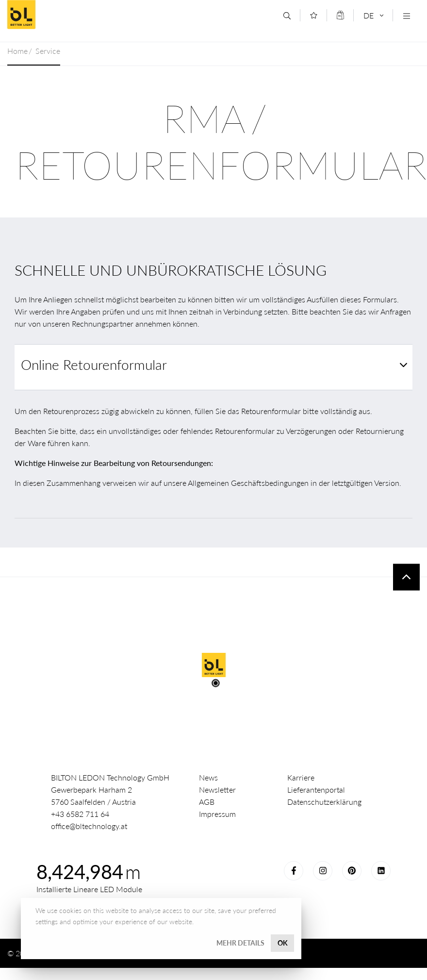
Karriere (301, 777)
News (208, 777)
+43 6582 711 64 (80, 814)
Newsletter (217, 789)
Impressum (217, 814)
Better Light (77, 15)
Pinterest (352, 871)
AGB (207, 802)
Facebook (294, 871)
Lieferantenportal (316, 789)
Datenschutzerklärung (324, 802)
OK (283, 943)
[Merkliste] (314, 15)
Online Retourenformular (94, 365)
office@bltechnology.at (89, 826)
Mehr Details (240, 943)
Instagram (323, 871)
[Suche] (287, 16)
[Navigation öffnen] (406, 16)
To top (406, 577)
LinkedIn (381, 871)
